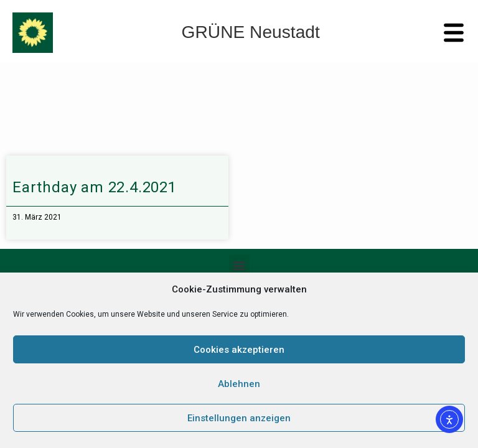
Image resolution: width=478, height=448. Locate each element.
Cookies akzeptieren (239, 350)
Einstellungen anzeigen (239, 418)
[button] (239, 265)
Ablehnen (239, 384)
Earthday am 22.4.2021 (95, 187)
